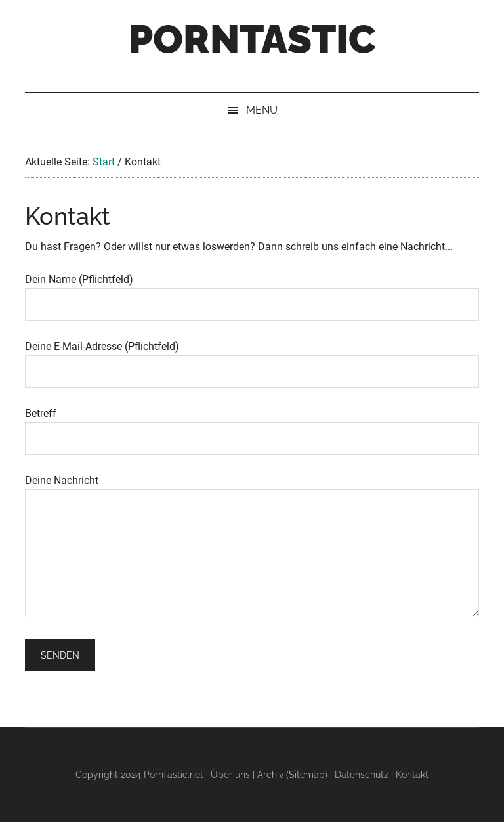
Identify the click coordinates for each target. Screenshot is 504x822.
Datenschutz (362, 775)
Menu (262, 110)
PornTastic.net (174, 775)
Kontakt (412, 775)
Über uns (230, 775)
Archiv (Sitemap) (292, 775)
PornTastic (252, 39)
